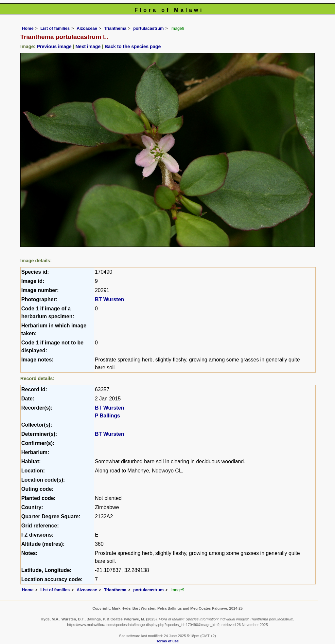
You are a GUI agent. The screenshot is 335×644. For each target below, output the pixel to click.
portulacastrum (148, 28)
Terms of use (168, 641)
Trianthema (115, 28)
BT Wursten (109, 299)
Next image (88, 46)
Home (28, 28)
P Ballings (107, 416)
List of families (55, 28)
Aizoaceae (87, 28)
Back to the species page (133, 46)
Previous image (54, 46)
